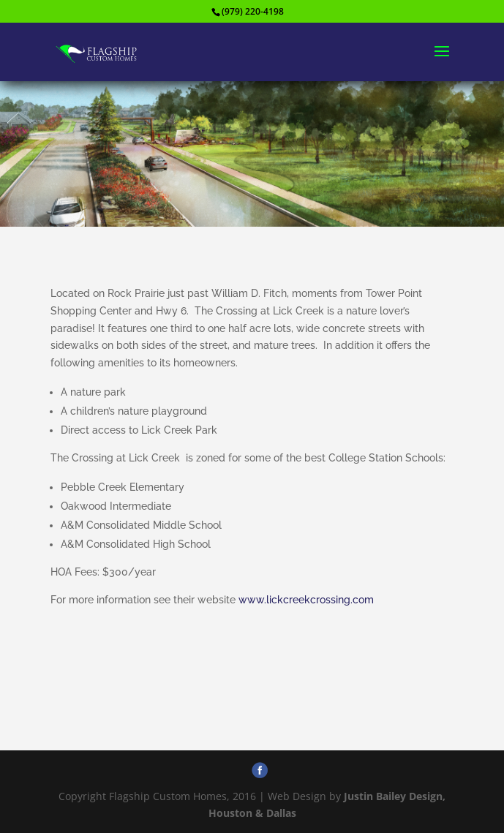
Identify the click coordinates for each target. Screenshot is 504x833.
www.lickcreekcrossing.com (306, 600)
